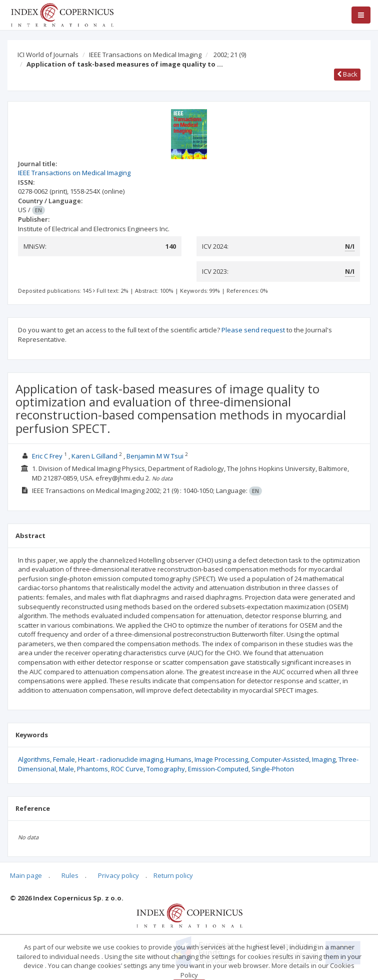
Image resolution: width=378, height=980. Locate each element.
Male (66, 769)
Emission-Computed (218, 769)
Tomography (166, 769)
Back (347, 74)
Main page (26, 875)
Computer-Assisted (280, 759)
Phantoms (92, 769)
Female (64, 759)
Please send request (253, 330)
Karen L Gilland (94, 456)
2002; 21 (230, 55)
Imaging (324, 759)
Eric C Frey (47, 456)
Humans (179, 759)
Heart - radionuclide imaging (120, 759)
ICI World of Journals (48, 55)
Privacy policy (118, 875)
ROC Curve (127, 769)
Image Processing (221, 759)
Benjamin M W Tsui (155, 456)
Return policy (173, 875)
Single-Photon (273, 769)
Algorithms (34, 759)
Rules (70, 875)
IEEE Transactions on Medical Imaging (145, 55)
